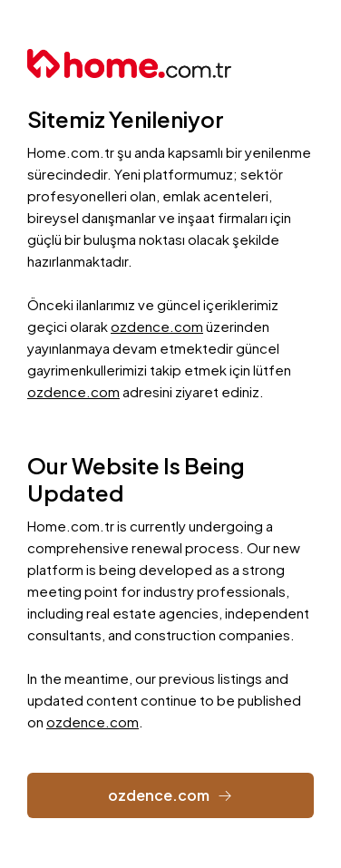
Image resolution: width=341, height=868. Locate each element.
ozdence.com (157, 326)
